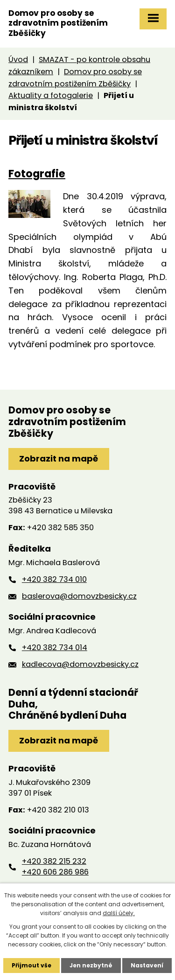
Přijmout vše (31, 965)
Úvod (18, 59)
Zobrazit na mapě (59, 458)
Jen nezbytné (91, 965)
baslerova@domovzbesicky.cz (79, 596)
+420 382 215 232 (54, 861)
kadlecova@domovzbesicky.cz (80, 664)
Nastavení (147, 965)
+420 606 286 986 (55, 872)
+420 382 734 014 (55, 647)
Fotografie (37, 174)
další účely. (119, 913)
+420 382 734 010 (54, 579)
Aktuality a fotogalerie (51, 95)
